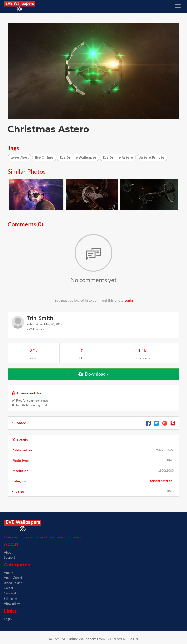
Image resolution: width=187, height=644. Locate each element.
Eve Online (44, 157)
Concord (10, 593)
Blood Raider (13, 583)
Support (9, 557)
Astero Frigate (152, 157)
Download (94, 374)
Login (129, 300)
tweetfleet (19, 157)
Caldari (9, 588)
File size (93, 491)
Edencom (10, 599)
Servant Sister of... (162, 481)
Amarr (8, 573)
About (8, 552)
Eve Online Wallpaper (78, 157)
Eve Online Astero (118, 157)
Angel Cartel (13, 578)
